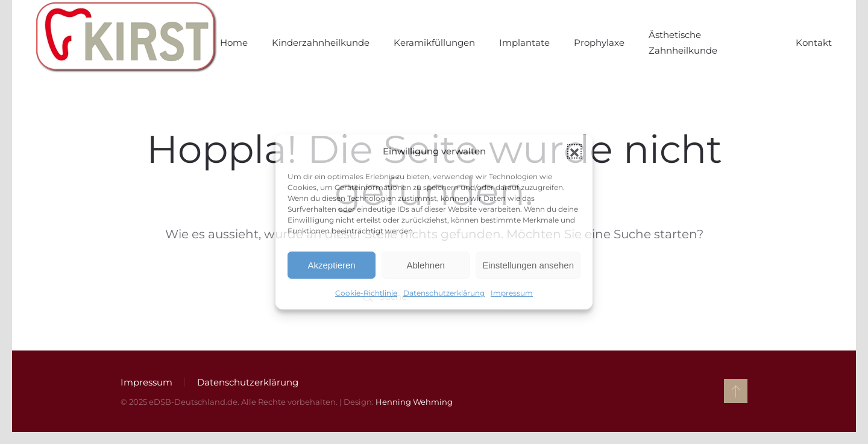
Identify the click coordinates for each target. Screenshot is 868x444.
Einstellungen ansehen (528, 265)
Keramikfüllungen (434, 43)
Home (234, 43)
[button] (574, 151)
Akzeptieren (331, 265)
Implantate (524, 43)
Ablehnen (425, 265)
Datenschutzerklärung (444, 293)
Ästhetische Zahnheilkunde (683, 43)
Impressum (512, 293)
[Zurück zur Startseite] (128, 43)
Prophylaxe (599, 43)
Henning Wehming (414, 402)
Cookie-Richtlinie (366, 293)
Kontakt (814, 43)
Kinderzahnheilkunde (321, 43)
